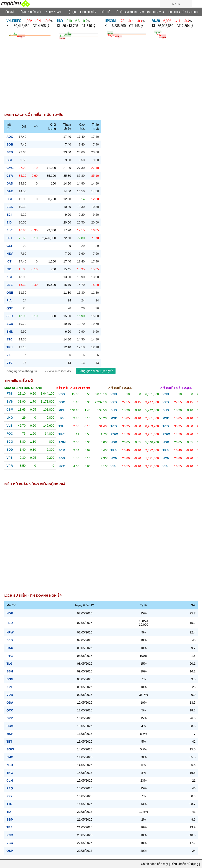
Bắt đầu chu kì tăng (73, 388)
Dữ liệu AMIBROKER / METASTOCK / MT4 (139, 12)
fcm (62, 450)
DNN (10, 679)
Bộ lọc (71, 12)
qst (10, 308)
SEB (10, 640)
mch (62, 410)
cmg (10, 168)
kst (10, 277)
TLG (10, 664)
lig (61, 418)
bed (10, 152)
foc (10, 434)
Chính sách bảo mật (155, 864)
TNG (10, 773)
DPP (10, 718)
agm (62, 442)
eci (9, 215)
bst (10, 160)
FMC (10, 757)
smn (10, 332)
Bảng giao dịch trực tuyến (96, 371)
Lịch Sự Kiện (88, 12)
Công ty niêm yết (30, 12)
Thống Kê (8, 12)
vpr (10, 466)
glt (9, 246)
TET (9, 742)
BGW (10, 749)
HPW (10, 632)
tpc (62, 434)
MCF (10, 734)
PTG (10, 656)
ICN (9, 687)
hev (10, 254)
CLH (10, 781)
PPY (10, 796)
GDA (10, 703)
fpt (9, 238)
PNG (10, 835)
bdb (10, 144)
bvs (10, 402)
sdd (10, 450)
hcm (114, 458)
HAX (10, 648)
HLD (10, 623)
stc (10, 339)
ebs (10, 207)
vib (113, 466)
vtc (10, 363)
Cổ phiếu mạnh (120, 388)
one (10, 293)
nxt (62, 466)
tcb (114, 426)
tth (61, 426)
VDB (10, 695)
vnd (114, 394)
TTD (9, 804)
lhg (10, 418)
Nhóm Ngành (54, 12)
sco (10, 442)
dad (10, 183)
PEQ (10, 788)
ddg (62, 402)
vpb (114, 402)
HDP (10, 613)
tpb (114, 450)
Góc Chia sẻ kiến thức (183, 12)
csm (10, 410)
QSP (10, 851)
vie (9, 355)
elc (10, 230)
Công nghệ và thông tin (22, 371)
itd (9, 269)
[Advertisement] (101, 79)
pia (9, 300)
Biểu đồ (105, 12)
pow (114, 434)
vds (62, 394)
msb (114, 418)
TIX (9, 812)
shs (114, 410)
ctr (10, 176)
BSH (10, 671)
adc (10, 137)
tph (10, 347)
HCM (10, 726)
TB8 (9, 827)
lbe (10, 285)
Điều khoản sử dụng (184, 864)
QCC (10, 710)
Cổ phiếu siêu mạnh (176, 388)
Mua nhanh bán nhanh (23, 388)
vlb (10, 426)
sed (10, 316)
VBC (10, 843)
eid (9, 222)
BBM (10, 819)
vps (10, 458)
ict (9, 261)
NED (10, 765)
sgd (10, 324)
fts (9, 394)
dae (10, 191)
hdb (114, 442)
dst (10, 199)
